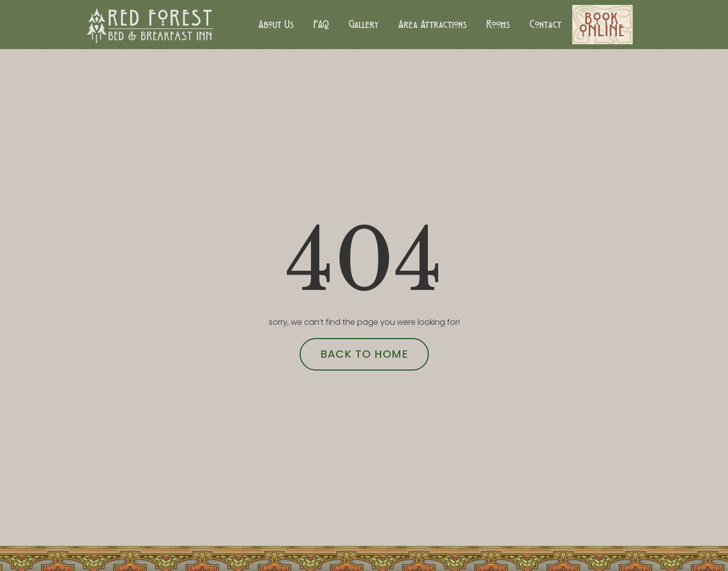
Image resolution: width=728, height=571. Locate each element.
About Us (276, 24)
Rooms (498, 24)
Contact (546, 24)
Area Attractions (433, 24)
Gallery (364, 24)
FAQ (321, 24)
